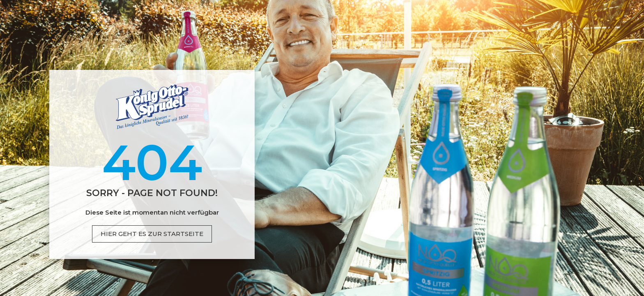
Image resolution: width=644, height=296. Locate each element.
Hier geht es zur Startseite (152, 234)
